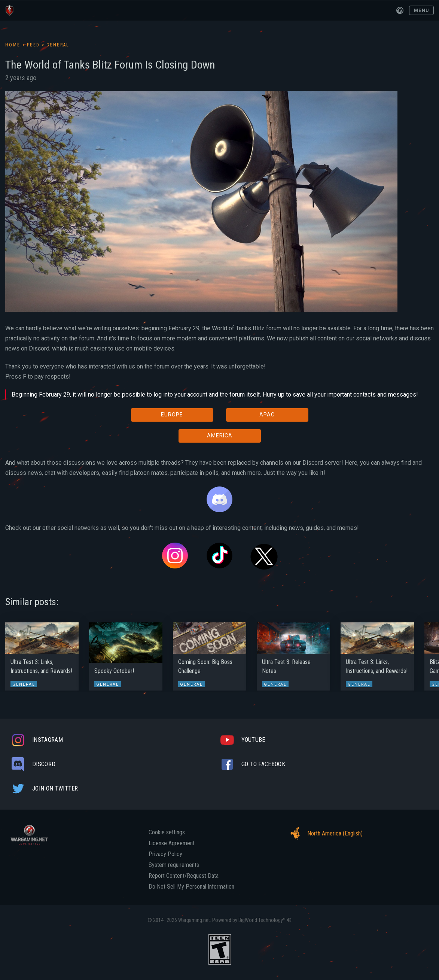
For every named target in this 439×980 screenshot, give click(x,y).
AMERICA (220, 436)
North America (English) (324, 834)
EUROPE (172, 415)
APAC (267, 415)
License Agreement (172, 843)
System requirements (174, 865)
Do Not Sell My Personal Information (191, 887)
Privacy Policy (165, 854)
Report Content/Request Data (184, 876)
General (58, 45)
